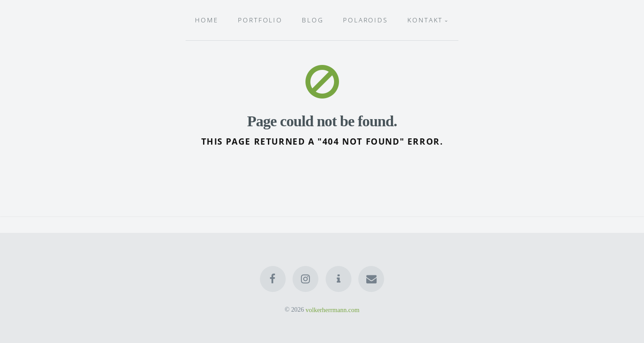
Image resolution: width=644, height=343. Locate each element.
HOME (207, 20)
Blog (313, 20)
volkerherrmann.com (332, 309)
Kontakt (425, 20)
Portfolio (260, 20)
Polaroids (366, 20)
